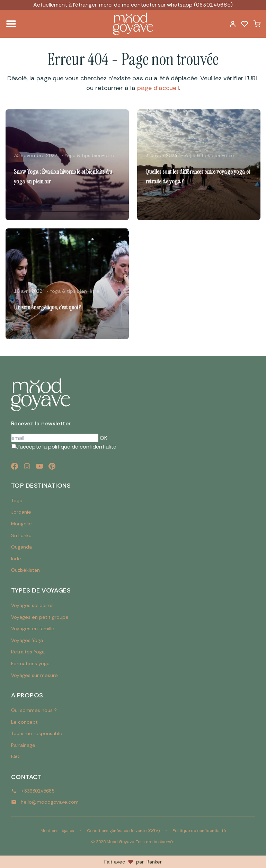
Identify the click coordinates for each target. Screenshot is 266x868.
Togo (17, 500)
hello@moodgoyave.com (50, 802)
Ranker (154, 862)
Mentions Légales (57, 831)
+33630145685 (38, 791)
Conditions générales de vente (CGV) (123, 831)
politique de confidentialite (82, 447)
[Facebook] (15, 466)
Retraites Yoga (28, 652)
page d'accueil (158, 88)
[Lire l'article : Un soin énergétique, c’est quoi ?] (67, 284)
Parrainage (23, 745)
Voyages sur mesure (34, 675)
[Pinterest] (52, 466)
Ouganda (21, 547)
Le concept (24, 722)
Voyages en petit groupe (40, 617)
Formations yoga (30, 663)
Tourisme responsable (37, 733)
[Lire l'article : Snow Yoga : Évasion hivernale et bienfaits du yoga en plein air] (67, 165)
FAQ (15, 757)
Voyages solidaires (32, 605)
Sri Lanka (21, 535)
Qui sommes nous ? (34, 710)
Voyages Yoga (27, 640)
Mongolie (21, 524)
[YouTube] (39, 466)
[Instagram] (27, 466)
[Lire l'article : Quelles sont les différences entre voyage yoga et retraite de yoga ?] (199, 165)
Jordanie (21, 512)
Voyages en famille (33, 629)
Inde (16, 559)
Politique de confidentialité (199, 831)
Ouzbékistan (25, 570)
